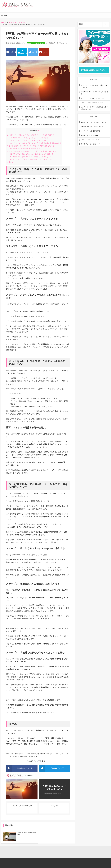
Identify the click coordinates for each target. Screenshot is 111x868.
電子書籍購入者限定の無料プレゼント (94, 70)
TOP (4, 22)
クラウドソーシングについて (91, 144)
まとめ (10, 162)
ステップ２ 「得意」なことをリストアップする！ (30, 140)
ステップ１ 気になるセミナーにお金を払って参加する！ (32, 154)
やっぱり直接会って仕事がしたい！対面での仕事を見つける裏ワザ (32, 151)
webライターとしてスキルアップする (94, 122)
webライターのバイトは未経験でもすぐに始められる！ (94, 108)
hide (38, 131)
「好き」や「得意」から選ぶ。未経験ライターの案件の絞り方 (31, 135)
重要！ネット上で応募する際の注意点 (25, 149)
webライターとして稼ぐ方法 (91, 131)
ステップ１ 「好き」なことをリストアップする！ (30, 138)
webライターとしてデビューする (92, 126)
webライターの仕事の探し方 (19, 22)
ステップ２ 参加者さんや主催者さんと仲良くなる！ (31, 157)
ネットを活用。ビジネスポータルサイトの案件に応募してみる (31, 146)
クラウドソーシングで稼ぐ (90, 140)
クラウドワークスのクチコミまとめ (93, 98)
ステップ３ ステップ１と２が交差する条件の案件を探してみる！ (36, 143)
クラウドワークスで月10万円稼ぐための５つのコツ (95, 86)
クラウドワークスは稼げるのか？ (92, 103)
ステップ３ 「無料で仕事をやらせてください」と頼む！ (32, 159)
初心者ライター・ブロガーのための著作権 (94, 93)
